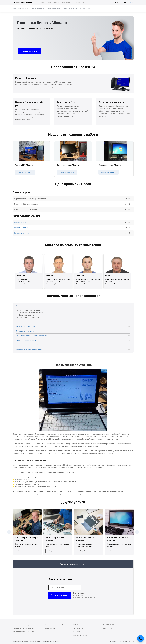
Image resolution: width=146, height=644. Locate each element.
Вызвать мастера (30, 51)
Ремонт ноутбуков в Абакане (23, 628)
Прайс (43, 3)
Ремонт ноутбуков (38, 8)
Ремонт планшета (21, 228)
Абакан (131, 3)
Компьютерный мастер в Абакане (25, 625)
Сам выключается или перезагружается (31, 336)
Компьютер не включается (26, 306)
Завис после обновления (26, 340)
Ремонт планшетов (53, 8)
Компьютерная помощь (23, 3)
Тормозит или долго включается (29, 350)
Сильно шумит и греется (25, 331)
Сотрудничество (80, 3)
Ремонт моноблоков (70, 8)
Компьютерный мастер (20, 8)
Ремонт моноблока (22, 233)
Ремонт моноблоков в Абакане (56, 625)
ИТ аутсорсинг (85, 8)
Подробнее (22, 551)
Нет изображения (23, 322)
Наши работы (54, 3)
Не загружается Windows (25, 326)
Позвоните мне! (60, 595)
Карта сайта (108, 628)
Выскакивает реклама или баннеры (30, 345)
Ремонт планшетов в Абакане (23, 632)
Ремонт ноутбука (21, 222)
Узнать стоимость (25, 172)
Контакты (66, 3)
